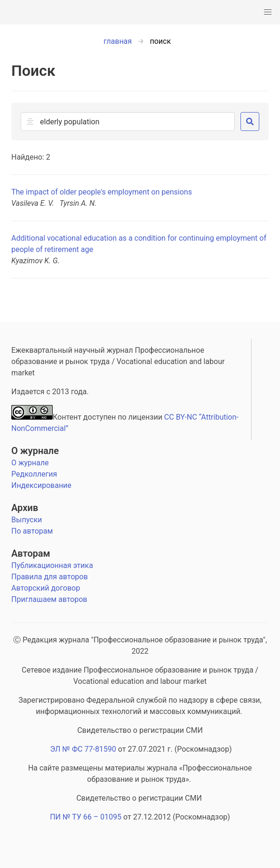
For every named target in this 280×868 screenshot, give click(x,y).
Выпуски (27, 520)
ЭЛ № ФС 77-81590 (83, 749)
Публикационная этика (52, 565)
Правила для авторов (50, 577)
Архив (25, 508)
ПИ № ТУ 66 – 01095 (86, 817)
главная (118, 41)
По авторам (32, 531)
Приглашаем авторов (49, 599)
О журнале (35, 451)
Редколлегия (34, 474)
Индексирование (41, 485)
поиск (161, 41)
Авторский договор (46, 588)
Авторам (31, 553)
